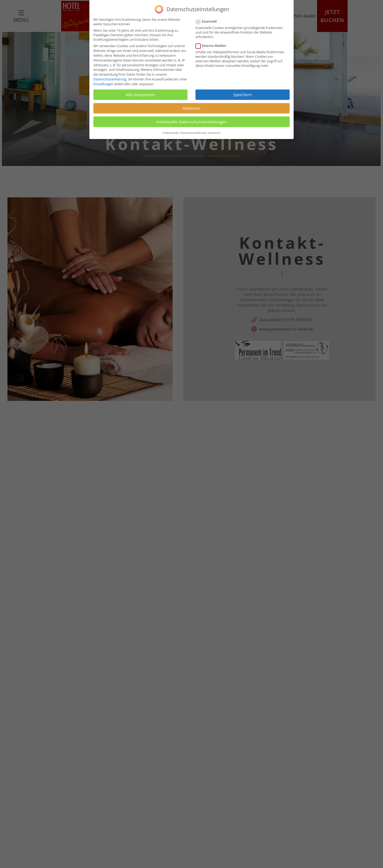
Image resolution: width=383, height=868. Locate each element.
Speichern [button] (243, 95)
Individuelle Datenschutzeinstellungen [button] (191, 122)
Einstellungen (103, 84)
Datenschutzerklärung (110, 79)
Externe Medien (213, 46)
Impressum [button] (214, 133)
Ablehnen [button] (192, 108)
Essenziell (208, 21)
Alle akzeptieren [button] (140, 95)
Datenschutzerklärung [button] (193, 133)
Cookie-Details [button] (170, 133)
